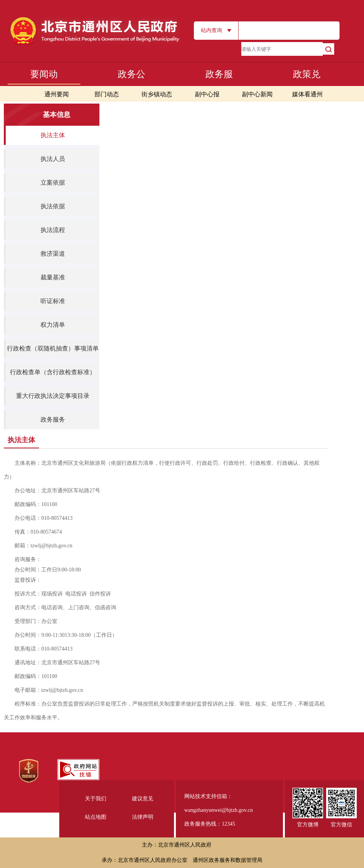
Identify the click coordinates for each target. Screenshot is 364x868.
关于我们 (96, 799)
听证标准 (53, 301)
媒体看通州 (307, 94)
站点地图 (96, 817)
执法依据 (53, 206)
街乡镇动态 (157, 94)
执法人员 (53, 159)
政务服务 (53, 419)
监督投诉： (28, 580)
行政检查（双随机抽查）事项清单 (53, 348)
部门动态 (107, 94)
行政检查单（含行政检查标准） (53, 372)
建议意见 (143, 799)
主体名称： (162, 470)
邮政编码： (36, 504)
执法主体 (53, 135)
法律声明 (143, 817)
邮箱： (43, 546)
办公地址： (57, 491)
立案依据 (53, 183)
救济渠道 (53, 254)
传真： (38, 532)
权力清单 (53, 325)
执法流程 (53, 230)
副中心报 (207, 94)
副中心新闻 (257, 94)
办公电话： (44, 518)
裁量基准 (53, 277)
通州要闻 (57, 94)
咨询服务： (28, 559)
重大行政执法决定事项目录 (53, 396)
